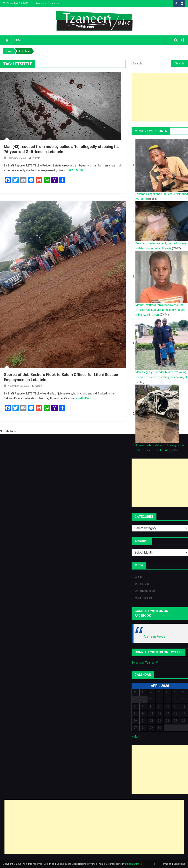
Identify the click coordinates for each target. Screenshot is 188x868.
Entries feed (142, 584)
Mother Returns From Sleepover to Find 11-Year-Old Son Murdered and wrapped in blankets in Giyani (160, 310)
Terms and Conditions (48, 4)
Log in (138, 577)
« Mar (135, 737)
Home (18, 40)
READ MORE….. (78, 170)
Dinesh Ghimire (133, 864)
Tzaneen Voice (154, 636)
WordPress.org (144, 598)
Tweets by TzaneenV (145, 663)
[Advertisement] (94, 827)
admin (36, 158)
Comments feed (145, 591)
